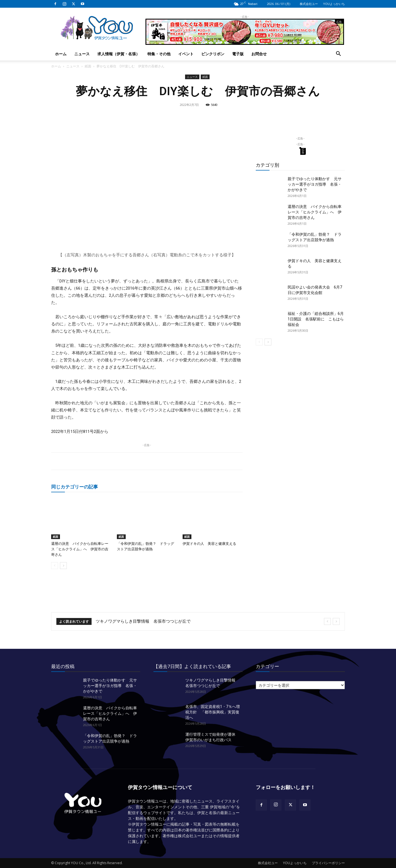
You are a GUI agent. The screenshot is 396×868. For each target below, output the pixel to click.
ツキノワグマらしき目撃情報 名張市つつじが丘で (143, 621)
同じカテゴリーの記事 (75, 487)
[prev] (327, 621)
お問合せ (259, 54)
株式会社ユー (309, 4)
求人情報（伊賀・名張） (119, 54)
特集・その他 (159, 54)
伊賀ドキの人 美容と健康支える (209, 544)
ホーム (61, 54)
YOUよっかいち (334, 4)
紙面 (88, 66)
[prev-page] (55, 566)
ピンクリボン (213, 54)
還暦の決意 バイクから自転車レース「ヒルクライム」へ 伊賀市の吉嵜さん (80, 549)
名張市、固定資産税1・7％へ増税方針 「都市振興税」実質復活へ (213, 712)
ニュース (82, 54)
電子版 (238, 54)
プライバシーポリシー (328, 863)
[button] (338, 54)
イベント (186, 54)
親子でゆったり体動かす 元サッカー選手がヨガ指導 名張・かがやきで (315, 184)
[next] (336, 621)
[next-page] (63, 566)
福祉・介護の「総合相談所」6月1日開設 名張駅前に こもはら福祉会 (316, 319)
